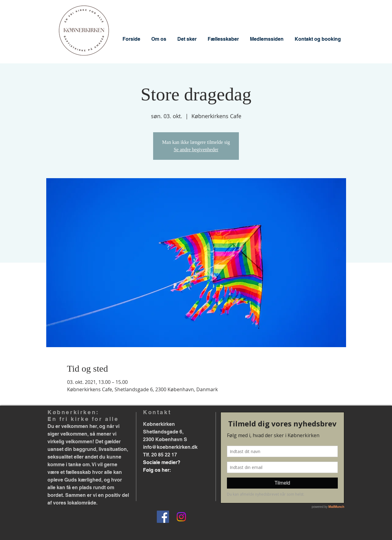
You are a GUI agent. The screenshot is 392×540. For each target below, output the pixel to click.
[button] (159, 39)
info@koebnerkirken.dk (170, 447)
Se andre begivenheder (196, 150)
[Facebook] (163, 517)
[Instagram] (181, 517)
